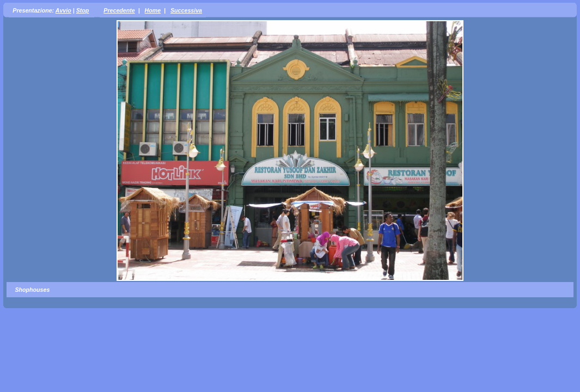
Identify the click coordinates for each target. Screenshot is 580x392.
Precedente (119, 10)
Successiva (186, 10)
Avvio (63, 10)
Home (153, 10)
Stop (83, 10)
